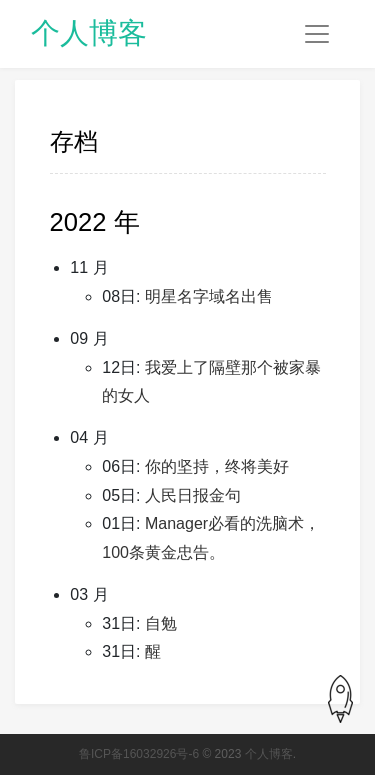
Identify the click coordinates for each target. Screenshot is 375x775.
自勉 (161, 623)
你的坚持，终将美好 (217, 466)
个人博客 (89, 33)
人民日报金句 (193, 495)
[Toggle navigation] (317, 34)
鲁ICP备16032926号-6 (139, 754)
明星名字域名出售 (209, 296)
